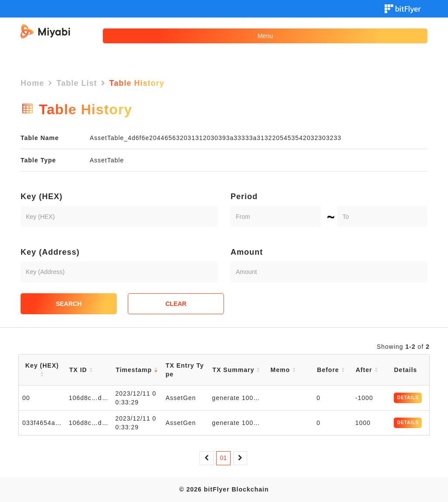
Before (331, 370)
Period (244, 197)
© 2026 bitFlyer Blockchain (224, 489)
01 (224, 458)
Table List (77, 83)
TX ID (81, 370)
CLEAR (176, 304)
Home (32, 83)
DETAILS (408, 398)
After (367, 370)
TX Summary (236, 370)
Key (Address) (50, 252)
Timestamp (136, 370)
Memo (283, 370)
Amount (247, 252)
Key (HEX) (42, 197)
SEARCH (68, 304)
